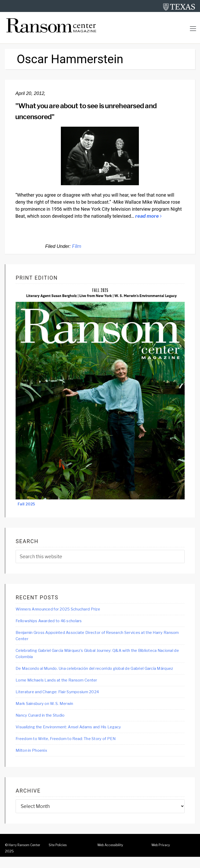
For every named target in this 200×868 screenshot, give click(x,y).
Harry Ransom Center (27, 856)
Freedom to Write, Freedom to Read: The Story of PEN (75, 749)
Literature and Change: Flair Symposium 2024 (65, 702)
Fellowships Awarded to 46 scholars (55, 622)
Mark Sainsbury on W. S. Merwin (50, 713)
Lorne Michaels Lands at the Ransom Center (64, 690)
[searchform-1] (100, 558)
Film (77, 247)
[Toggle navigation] (193, 30)
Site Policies (59, 856)
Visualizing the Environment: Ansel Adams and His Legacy (78, 737)
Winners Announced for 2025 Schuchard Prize (66, 610)
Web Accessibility (112, 856)
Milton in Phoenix (34, 761)
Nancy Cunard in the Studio (45, 725)
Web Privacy (162, 856)
